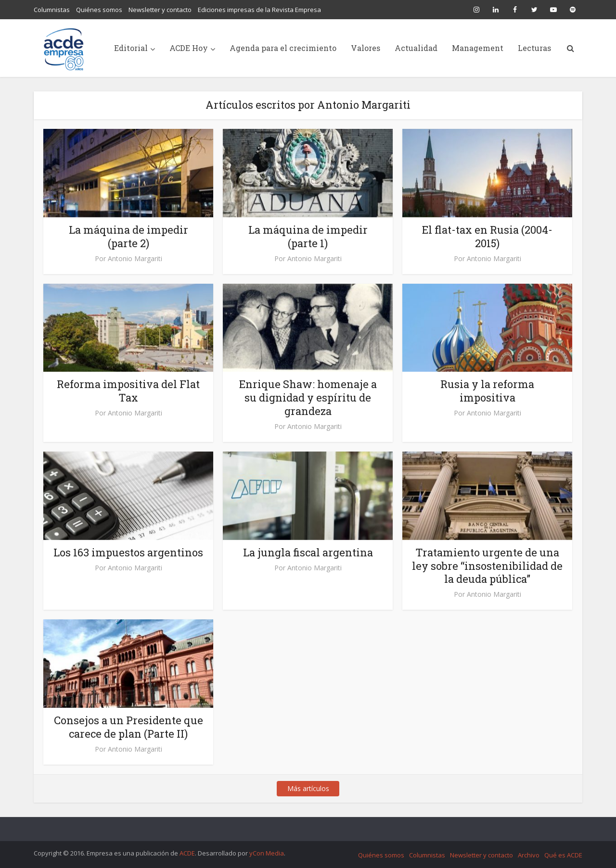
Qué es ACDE (563, 855)
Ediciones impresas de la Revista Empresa (259, 10)
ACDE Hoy (189, 48)
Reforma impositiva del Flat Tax (128, 391)
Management (478, 48)
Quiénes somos (99, 10)
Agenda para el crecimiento (283, 48)
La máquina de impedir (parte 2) (128, 236)
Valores (366, 48)
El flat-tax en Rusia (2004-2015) (487, 236)
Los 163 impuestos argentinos (128, 552)
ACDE (187, 853)
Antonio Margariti (135, 259)
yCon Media (267, 853)
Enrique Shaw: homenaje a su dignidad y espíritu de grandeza (308, 397)
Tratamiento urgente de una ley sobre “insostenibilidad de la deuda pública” (487, 566)
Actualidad (416, 48)
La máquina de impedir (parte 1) (308, 236)
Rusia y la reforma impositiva (487, 391)
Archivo (529, 855)
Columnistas (52, 10)
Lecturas (534, 48)
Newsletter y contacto (160, 10)
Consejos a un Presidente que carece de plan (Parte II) (128, 727)
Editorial (131, 48)
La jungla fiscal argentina (308, 552)
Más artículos (308, 788)
